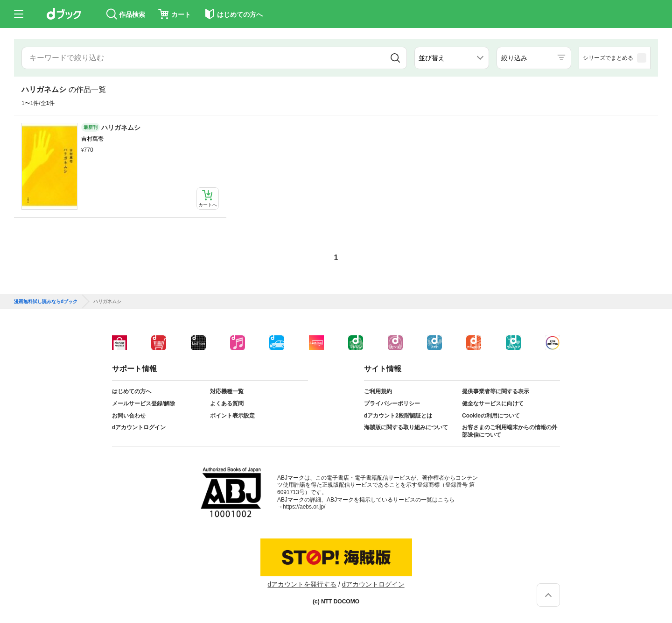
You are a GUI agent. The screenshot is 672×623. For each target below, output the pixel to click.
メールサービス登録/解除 (143, 404)
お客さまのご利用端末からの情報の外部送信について (510, 431)
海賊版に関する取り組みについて (406, 427)
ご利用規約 (378, 391)
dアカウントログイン (139, 427)
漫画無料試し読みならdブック (46, 302)
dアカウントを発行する (302, 584)
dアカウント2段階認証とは (398, 416)
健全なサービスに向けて (493, 404)
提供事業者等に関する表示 (496, 391)
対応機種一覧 (227, 391)
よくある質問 (227, 404)
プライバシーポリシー (392, 404)
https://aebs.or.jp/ (304, 507)
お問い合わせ (129, 416)
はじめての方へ (132, 391)
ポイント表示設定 (232, 416)
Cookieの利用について (491, 416)
